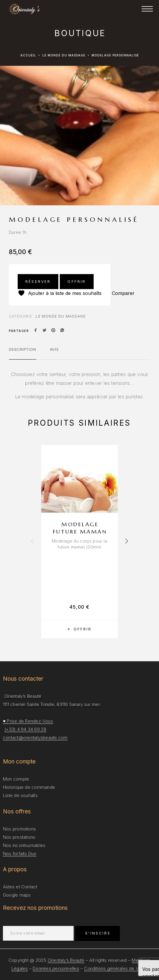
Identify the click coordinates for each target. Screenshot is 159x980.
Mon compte (16, 779)
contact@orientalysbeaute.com (35, 737)
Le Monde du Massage (64, 55)
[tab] (23, 353)
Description (23, 349)
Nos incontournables (24, 845)
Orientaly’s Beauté (66, 960)
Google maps (17, 895)
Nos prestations (19, 837)
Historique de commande (29, 787)
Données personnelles (56, 968)
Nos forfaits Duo (20, 854)
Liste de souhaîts (20, 795)
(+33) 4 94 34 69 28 (25, 729)
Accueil (28, 55)
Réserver (38, 282)
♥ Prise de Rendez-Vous (28, 721)
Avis (54, 349)
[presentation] (32, 541)
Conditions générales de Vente (116, 968)
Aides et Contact (20, 887)
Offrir (77, 282)
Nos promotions (19, 829)
